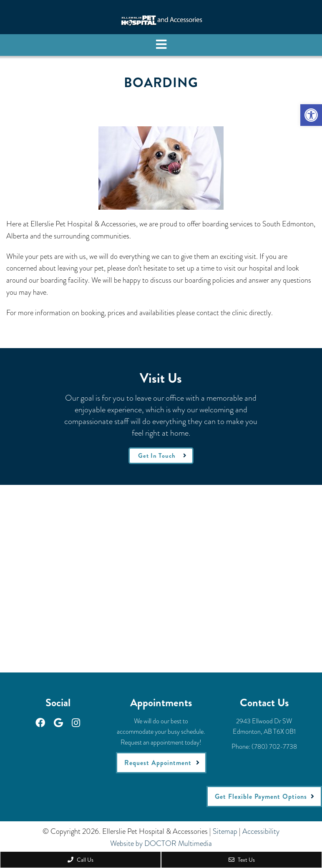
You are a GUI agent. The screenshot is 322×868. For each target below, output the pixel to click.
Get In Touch (157, 456)
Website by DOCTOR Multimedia (161, 843)
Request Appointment (158, 763)
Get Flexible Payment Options (261, 797)
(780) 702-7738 (274, 746)
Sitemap (225, 831)
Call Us (80, 860)
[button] (311, 115)
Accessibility (261, 831)
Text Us (242, 860)
